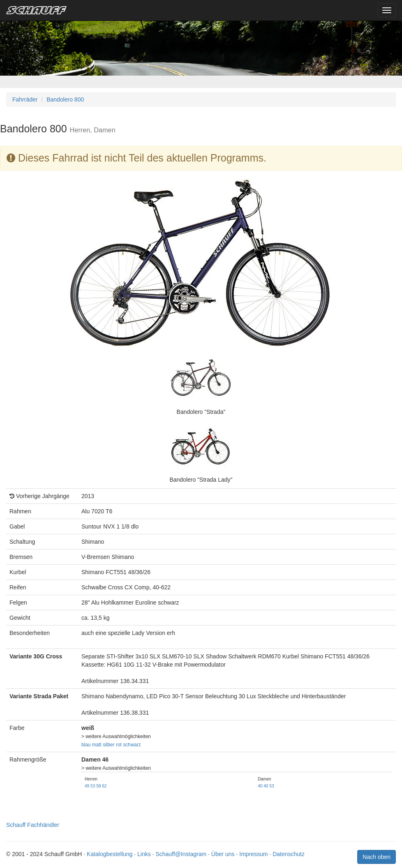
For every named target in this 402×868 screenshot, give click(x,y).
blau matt (91, 745)
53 (93, 786)
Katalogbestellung (110, 854)
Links (144, 854)
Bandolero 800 (65, 99)
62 (104, 786)
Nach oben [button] (377, 857)
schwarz (132, 745)
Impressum (253, 854)
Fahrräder (25, 99)
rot (119, 745)
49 (87, 786)
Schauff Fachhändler (33, 825)
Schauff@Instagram (181, 854)
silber (109, 745)
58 (98, 786)
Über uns (223, 854)
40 (260, 786)
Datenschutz (289, 854)
